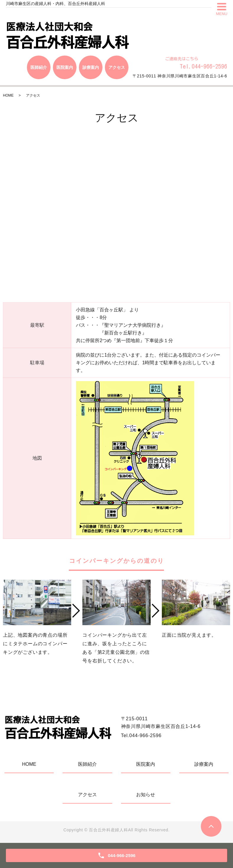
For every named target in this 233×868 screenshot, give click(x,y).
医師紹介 (87, 764)
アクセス (87, 795)
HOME (8, 95)
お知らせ (146, 795)
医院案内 (146, 764)
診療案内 (204, 764)
